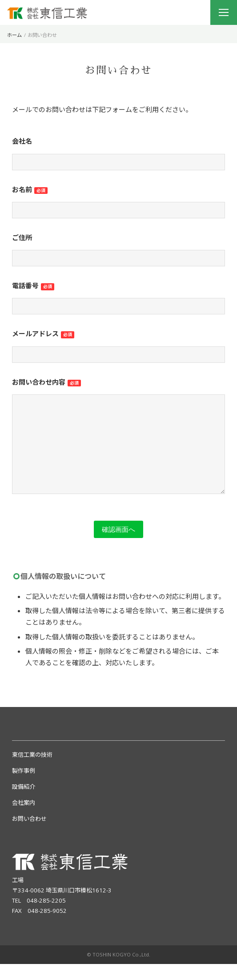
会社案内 (24, 819)
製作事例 (24, 787)
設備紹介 (24, 803)
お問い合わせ (29, 835)
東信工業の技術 (32, 771)
